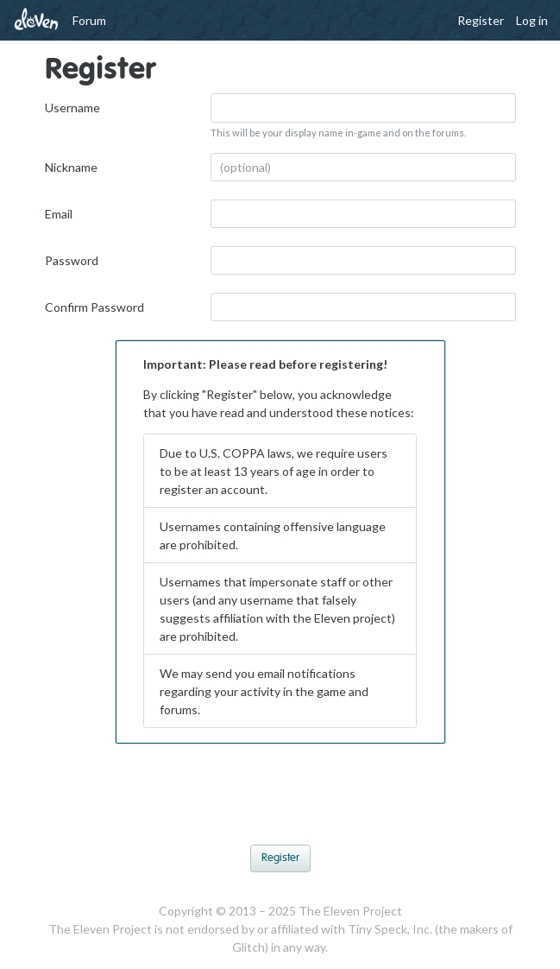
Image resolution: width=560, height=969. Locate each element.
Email (59, 214)
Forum (89, 20)
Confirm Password (94, 307)
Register (481, 20)
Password (72, 260)
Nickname (71, 167)
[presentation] (280, 799)
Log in (532, 20)
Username (72, 108)
